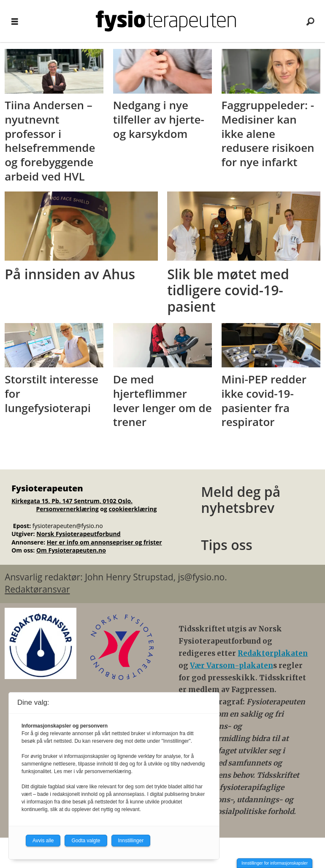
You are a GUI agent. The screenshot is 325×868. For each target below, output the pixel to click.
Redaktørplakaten (273, 653)
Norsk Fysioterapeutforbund (78, 534)
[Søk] (310, 21)
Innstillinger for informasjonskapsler (275, 863)
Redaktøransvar (37, 589)
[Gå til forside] (166, 21)
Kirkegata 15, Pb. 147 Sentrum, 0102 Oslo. (72, 501)
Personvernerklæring (67, 509)
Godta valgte (86, 841)
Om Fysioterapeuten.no (71, 550)
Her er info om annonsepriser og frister (104, 542)
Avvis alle (43, 841)
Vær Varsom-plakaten (232, 666)
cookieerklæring (133, 509)
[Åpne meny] (15, 21)
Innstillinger (131, 841)
